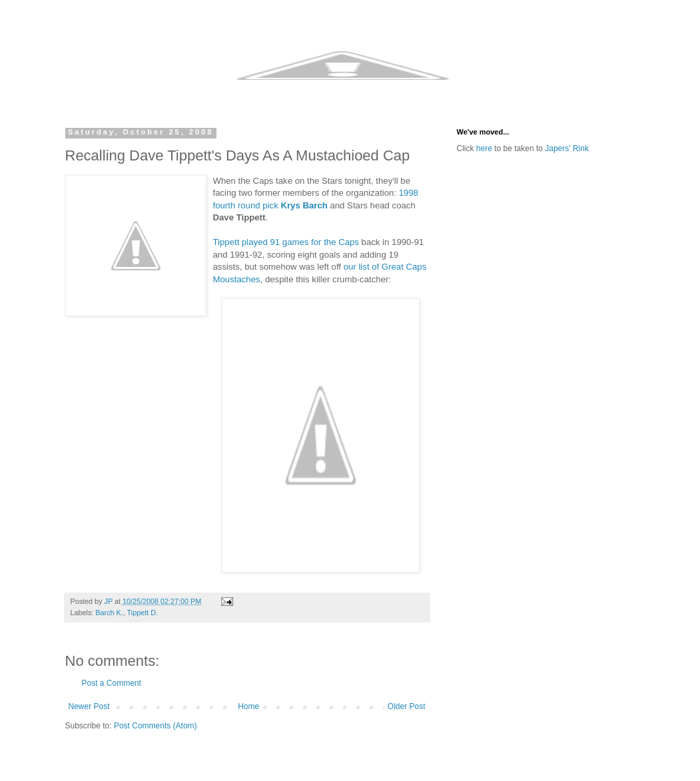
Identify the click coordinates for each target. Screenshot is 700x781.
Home (248, 706)
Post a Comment (112, 683)
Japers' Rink (567, 148)
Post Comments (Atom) (156, 726)
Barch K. (109, 613)
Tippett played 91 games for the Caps (286, 242)
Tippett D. (143, 613)
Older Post (407, 706)
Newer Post (89, 706)
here (484, 148)
